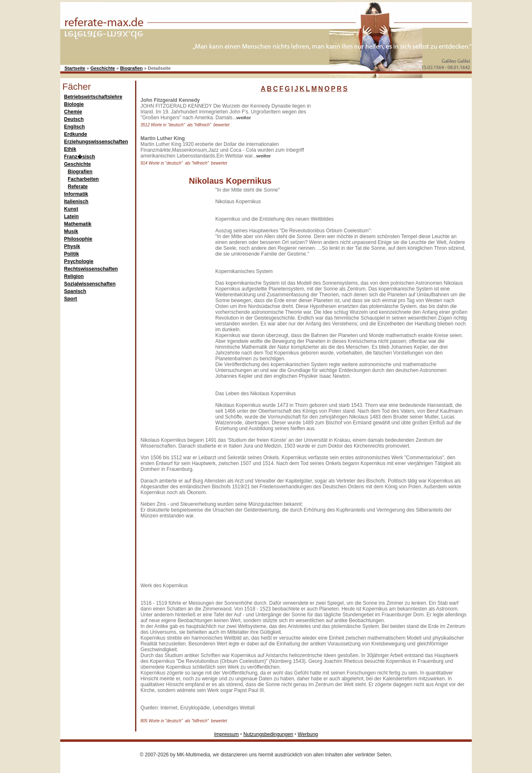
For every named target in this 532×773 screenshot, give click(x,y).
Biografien (131, 68)
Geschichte (102, 68)
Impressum (226, 734)
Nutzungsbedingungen (268, 734)
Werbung (308, 734)
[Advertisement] (384, 149)
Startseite (75, 68)
